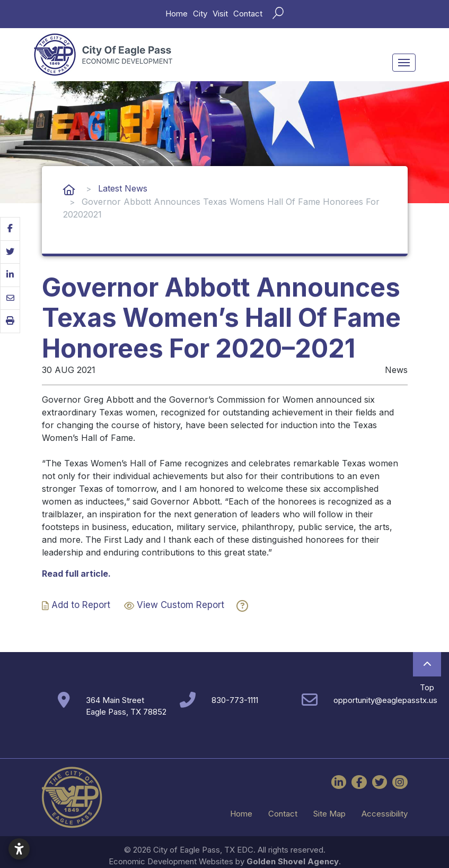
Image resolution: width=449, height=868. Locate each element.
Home (177, 14)
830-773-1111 (235, 700)
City (200, 14)
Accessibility (385, 814)
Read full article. (76, 574)
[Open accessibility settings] (19, 849)
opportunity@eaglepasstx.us (385, 700)
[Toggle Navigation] (404, 63)
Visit (220, 14)
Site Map (329, 814)
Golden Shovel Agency (293, 861)
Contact (248, 14)
